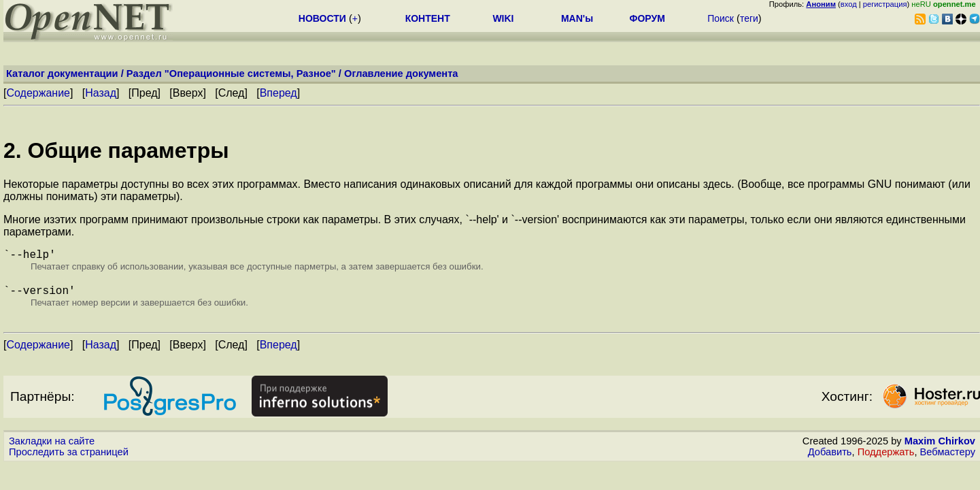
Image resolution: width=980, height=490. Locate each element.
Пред (144, 93)
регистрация (885, 4)
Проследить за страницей (69, 457)
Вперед (278, 93)
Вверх (188, 93)
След (232, 93)
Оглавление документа (401, 73)
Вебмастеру (948, 457)
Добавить (830, 457)
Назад (101, 93)
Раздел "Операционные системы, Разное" (231, 73)
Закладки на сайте (52, 446)
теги (749, 18)
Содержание (38, 93)
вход (849, 4)
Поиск (721, 18)
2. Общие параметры (116, 150)
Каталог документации (62, 73)
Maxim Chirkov (940, 446)
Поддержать (886, 457)
